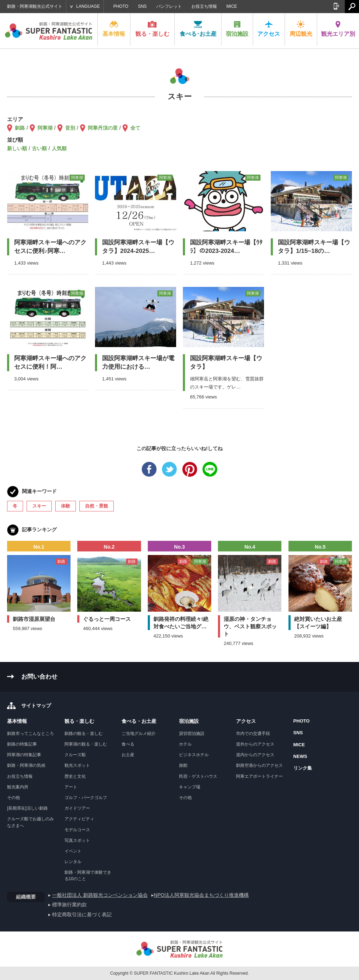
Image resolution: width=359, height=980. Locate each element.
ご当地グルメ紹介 (139, 733)
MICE (232, 6)
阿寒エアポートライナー (259, 776)
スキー (39, 506)
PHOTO (121, 6)
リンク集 (303, 768)
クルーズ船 (75, 755)
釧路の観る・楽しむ (84, 733)
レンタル (73, 862)
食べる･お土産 (198, 29)
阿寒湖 (45, 128)
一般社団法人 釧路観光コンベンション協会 (100, 895)
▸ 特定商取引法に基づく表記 (80, 914)
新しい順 (17, 148)
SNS (142, 6)
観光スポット (77, 765)
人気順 (59, 148)
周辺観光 (301, 29)
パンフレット (169, 6)
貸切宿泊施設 (192, 733)
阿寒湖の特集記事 (24, 755)
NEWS (300, 756)
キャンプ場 (190, 787)
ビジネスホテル (194, 755)
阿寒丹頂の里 (103, 128)
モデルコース (77, 830)
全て (135, 128)
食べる (128, 744)
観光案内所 (18, 787)
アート (71, 787)
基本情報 (114, 29)
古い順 (39, 148)
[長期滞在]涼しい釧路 (27, 808)
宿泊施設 (237, 29)
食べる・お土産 (139, 721)
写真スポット (77, 840)
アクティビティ (79, 819)
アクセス (269, 29)
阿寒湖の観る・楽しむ (86, 744)
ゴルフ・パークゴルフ (86, 798)
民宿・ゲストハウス (198, 776)
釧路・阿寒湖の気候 (26, 765)
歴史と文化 (75, 776)
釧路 (20, 128)
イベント (73, 851)
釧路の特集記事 (22, 744)
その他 (13, 798)
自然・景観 (97, 506)
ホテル (185, 744)
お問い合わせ (39, 677)
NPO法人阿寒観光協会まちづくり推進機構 (201, 895)
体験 (66, 506)
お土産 (128, 755)
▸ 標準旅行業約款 (68, 905)
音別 (70, 128)
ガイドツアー (77, 808)
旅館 (183, 765)
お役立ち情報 (204, 6)
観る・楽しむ (152, 29)
